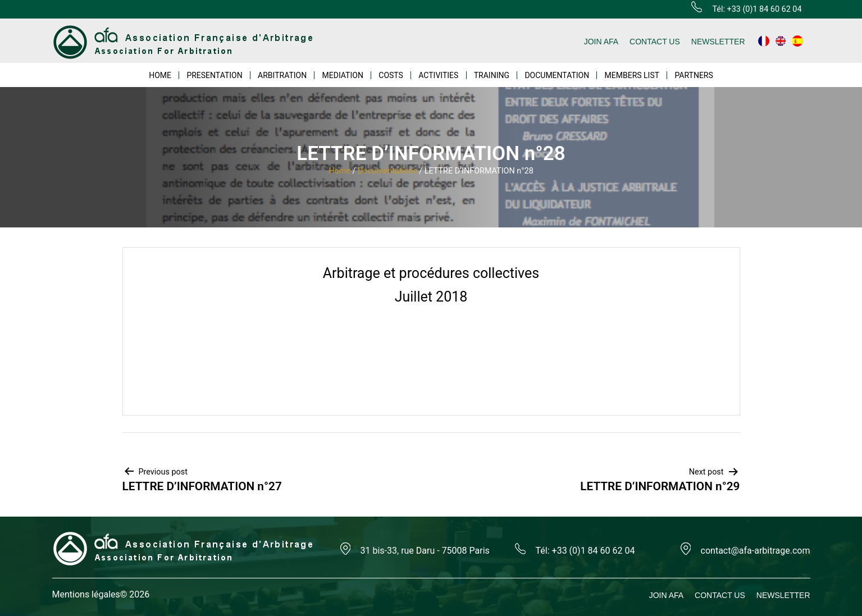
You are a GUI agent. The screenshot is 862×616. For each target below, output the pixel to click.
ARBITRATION (282, 75)
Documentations (387, 171)
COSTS (391, 75)
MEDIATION (343, 75)
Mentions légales (86, 594)
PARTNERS (694, 75)
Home (339, 171)
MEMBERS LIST (632, 75)
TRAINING (492, 75)
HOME (160, 75)
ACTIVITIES (438, 75)
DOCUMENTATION (557, 75)
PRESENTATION (214, 75)
